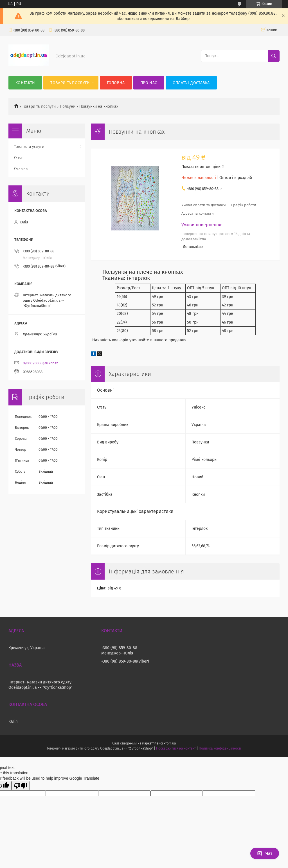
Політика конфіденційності (220, 748)
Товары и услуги (29, 147)
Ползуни (68, 106)
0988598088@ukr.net (40, 363)
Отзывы (21, 169)
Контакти (25, 83)
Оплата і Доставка (191, 83)
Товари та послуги (70, 83)
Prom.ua (170, 743)
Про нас (149, 83)
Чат (265, 853)
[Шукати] (274, 56)
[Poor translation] (21, 786)
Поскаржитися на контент (176, 748)
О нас (19, 158)
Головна (116, 83)
